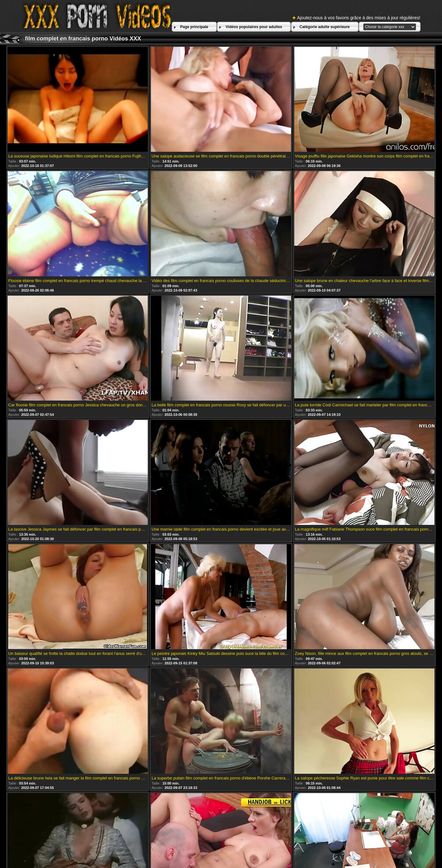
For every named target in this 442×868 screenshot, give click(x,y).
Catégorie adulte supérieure (325, 27)
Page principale (194, 27)
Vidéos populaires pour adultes (254, 27)
